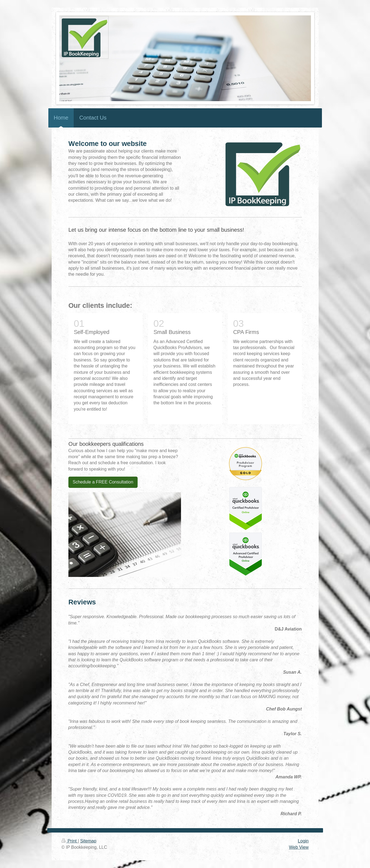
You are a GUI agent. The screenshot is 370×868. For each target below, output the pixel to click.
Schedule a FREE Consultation (103, 482)
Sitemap (88, 841)
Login (303, 841)
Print (70, 841)
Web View (299, 847)
